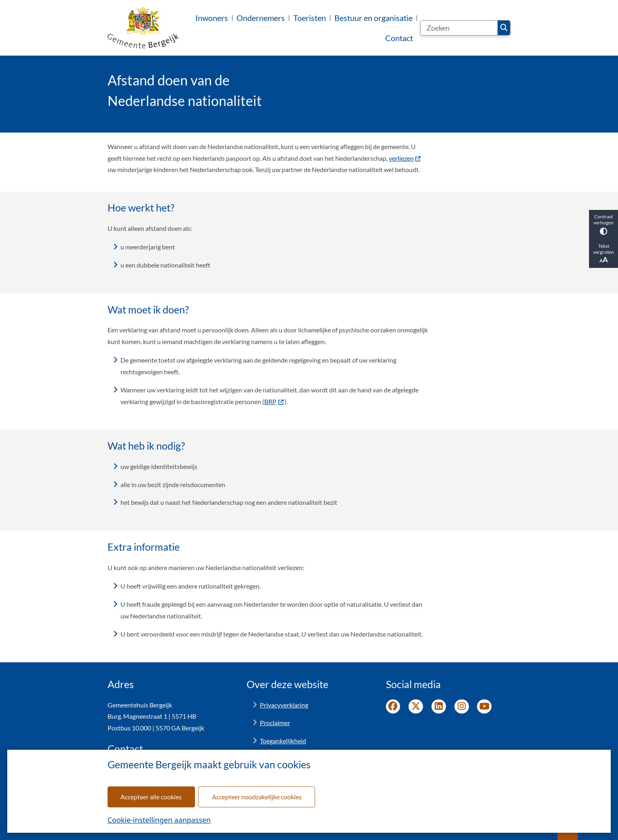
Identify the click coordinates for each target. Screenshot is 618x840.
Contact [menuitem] (399, 38)
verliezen (405, 158)
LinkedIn (439, 707)
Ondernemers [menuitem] (261, 18)
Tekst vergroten (603, 253)
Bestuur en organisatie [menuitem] (373, 18)
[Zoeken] (459, 28)
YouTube (484, 707)
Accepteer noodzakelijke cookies (257, 797)
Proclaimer (275, 723)
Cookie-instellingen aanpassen (159, 820)
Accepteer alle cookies (151, 797)
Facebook (393, 707)
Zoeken (504, 28)
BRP (274, 401)
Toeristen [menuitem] (310, 18)
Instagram (462, 707)
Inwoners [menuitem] (212, 18)
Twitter (416, 707)
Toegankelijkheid (283, 741)
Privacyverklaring (284, 705)
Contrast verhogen (603, 224)
